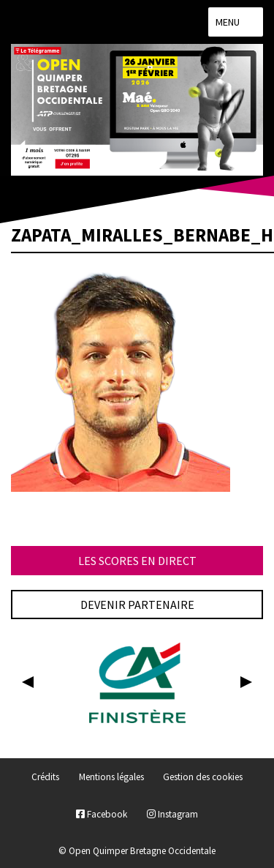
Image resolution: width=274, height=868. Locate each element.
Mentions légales (111, 778)
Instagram (172, 814)
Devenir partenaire (137, 605)
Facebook (102, 814)
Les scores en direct (137, 561)
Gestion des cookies (203, 778)
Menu (236, 22)
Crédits (45, 778)
